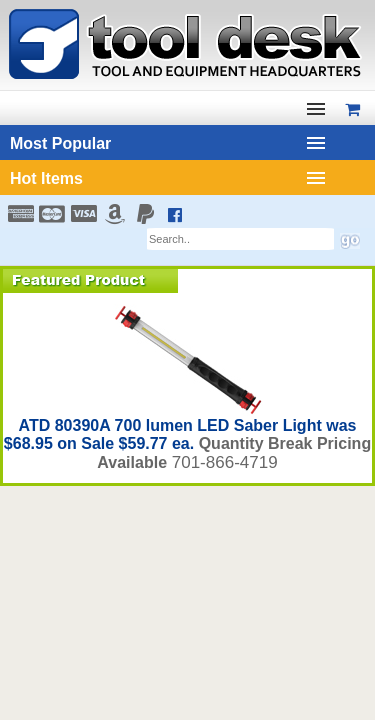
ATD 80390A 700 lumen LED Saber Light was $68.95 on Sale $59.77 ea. (180, 434)
